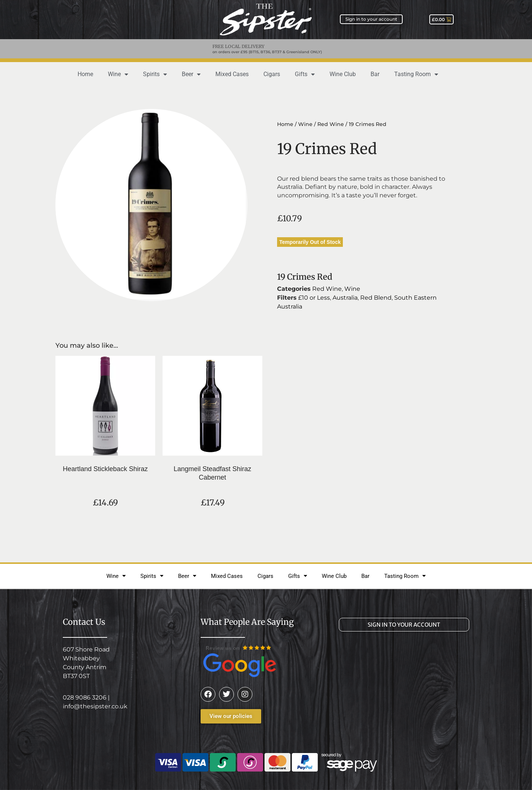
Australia (345, 298)
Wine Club (343, 74)
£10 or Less (314, 298)
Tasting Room (416, 74)
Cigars (272, 74)
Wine (118, 74)
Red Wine (331, 124)
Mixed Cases (232, 74)
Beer (191, 74)
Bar (375, 74)
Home (85, 74)
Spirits (155, 74)
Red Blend (376, 298)
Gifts (305, 74)
